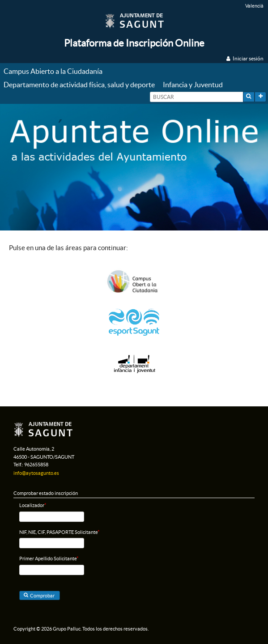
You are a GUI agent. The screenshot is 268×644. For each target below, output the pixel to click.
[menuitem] (55, 72)
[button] (249, 97)
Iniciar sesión (248, 58)
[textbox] (196, 97)
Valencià (254, 6)
